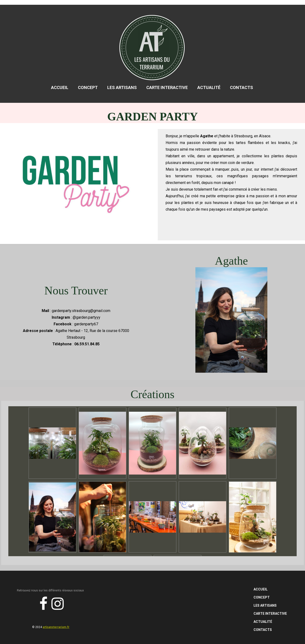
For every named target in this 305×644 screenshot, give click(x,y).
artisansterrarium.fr (56, 627)
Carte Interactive (167, 87)
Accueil (60, 87)
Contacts (241, 87)
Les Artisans (122, 87)
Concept (88, 87)
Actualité (209, 87)
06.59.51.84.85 (87, 344)
